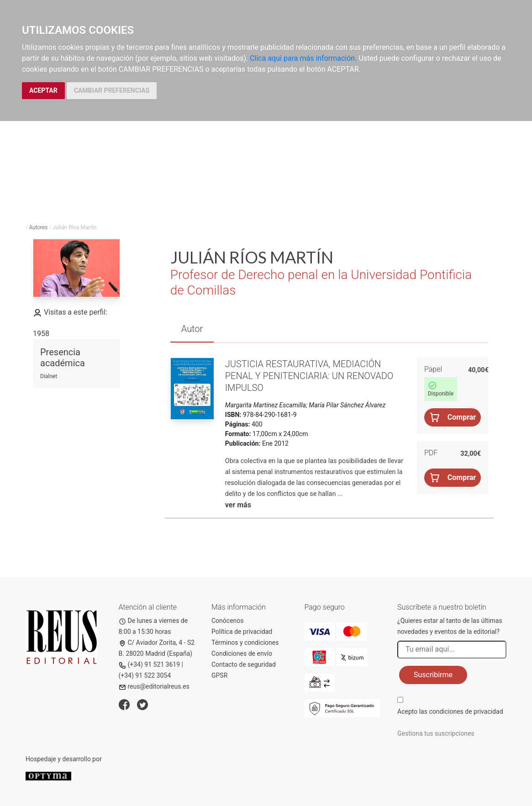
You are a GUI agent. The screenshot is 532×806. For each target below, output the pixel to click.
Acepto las (450, 711)
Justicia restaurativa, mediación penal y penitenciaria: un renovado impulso (309, 376)
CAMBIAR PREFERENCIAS (112, 90)
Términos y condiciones (245, 643)
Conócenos (228, 621)
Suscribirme (433, 675)
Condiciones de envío (242, 653)
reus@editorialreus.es (154, 686)
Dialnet (49, 376)
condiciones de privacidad (466, 711)
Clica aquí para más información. (303, 58)
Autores (39, 227)
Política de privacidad (242, 632)
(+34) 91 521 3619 (150, 664)
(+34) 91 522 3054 (145, 675)
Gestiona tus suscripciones (436, 733)
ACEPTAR (43, 90)
